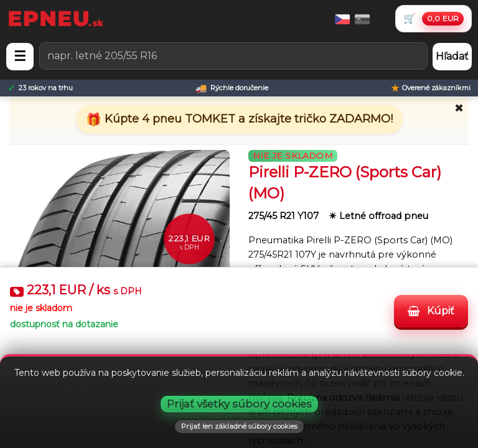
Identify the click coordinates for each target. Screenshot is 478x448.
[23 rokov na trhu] (40, 88)
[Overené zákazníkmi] (431, 88)
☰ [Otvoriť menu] (20, 56)
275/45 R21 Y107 (285, 216)
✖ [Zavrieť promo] (459, 108)
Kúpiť (431, 311)
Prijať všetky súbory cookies (239, 404)
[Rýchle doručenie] (232, 88)
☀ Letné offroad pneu (378, 216)
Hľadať (452, 56)
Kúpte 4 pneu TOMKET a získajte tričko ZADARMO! (247, 119)
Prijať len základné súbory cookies (239, 426)
